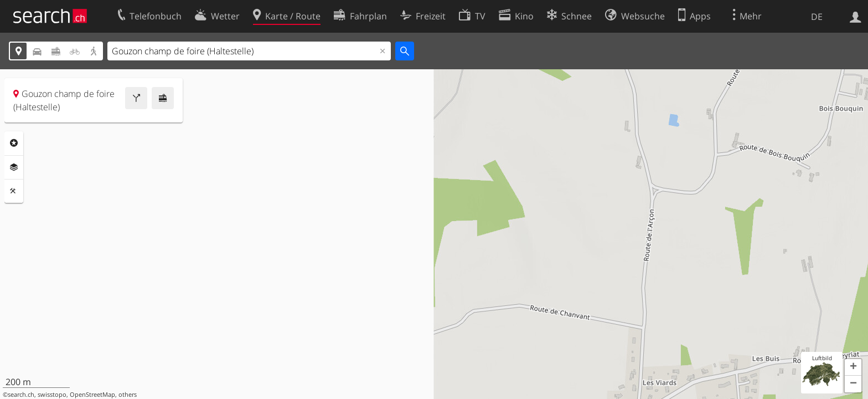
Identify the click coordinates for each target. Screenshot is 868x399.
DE (817, 17)
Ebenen (14, 167)
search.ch (21, 395)
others (128, 395)
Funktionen (14, 191)
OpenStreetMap (92, 395)
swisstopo (52, 395)
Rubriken (14, 143)
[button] (853, 367)
